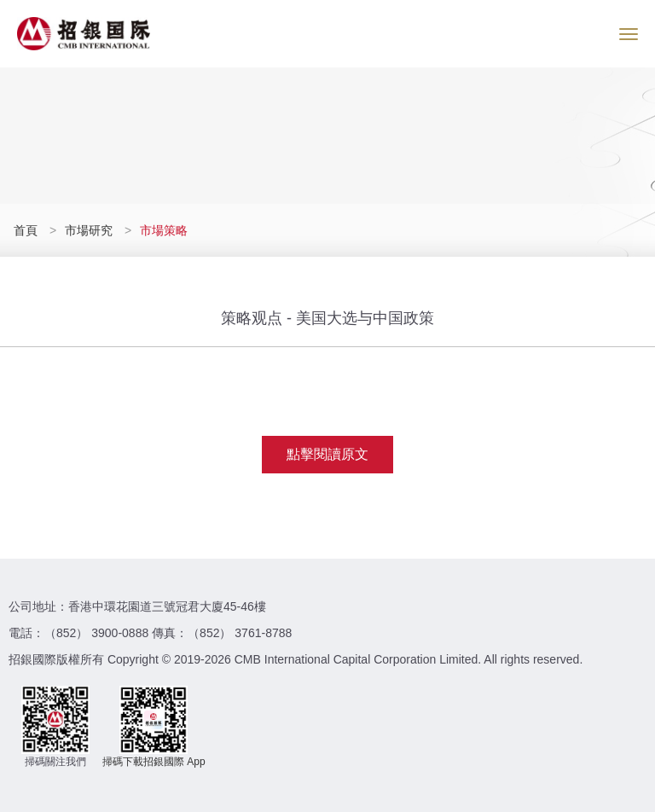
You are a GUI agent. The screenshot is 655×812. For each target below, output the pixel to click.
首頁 (27, 230)
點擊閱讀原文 (327, 454)
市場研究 (89, 230)
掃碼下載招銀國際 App (154, 762)
